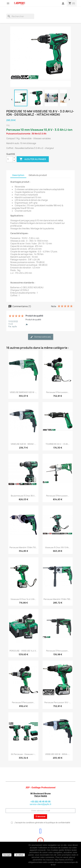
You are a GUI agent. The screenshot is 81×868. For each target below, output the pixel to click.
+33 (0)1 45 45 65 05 (40, 802)
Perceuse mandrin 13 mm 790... (58, 599)
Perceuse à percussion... (58, 392)
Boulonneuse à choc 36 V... (23, 496)
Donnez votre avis (41, 337)
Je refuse (19, 855)
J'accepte (7, 855)
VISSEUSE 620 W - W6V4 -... (58, 754)
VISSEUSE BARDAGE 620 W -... (23, 392)
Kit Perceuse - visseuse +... (23, 754)
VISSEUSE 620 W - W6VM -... (23, 444)
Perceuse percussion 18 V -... (58, 702)
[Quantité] (10, 159)
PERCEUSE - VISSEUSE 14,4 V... (23, 651)
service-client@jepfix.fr (40, 804)
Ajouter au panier (33, 159)
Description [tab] (18, 175)
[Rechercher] (20, 16)
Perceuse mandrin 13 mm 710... (23, 547)
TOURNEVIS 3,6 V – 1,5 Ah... (58, 444)
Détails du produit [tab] (38, 175)
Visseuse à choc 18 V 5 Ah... (58, 547)
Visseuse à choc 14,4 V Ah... (23, 599)
